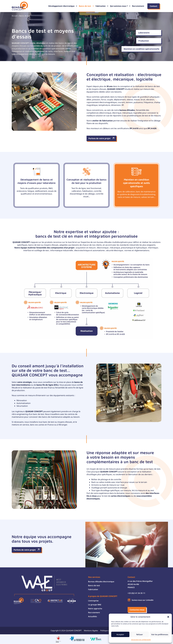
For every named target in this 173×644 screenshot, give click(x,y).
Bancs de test (86, 6)
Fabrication (102, 6)
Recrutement (138, 6)
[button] (168, 617)
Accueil (15, 16)
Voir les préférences (160, 634)
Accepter (120, 634)
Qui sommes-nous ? (120, 6)
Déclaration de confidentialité (141, 640)
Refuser (140, 634)
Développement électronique (63, 6)
